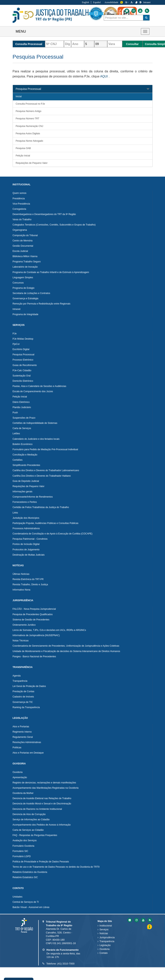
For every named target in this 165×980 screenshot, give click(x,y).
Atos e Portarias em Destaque (28, 753)
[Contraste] (140, 2)
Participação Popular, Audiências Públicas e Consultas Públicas (46, 523)
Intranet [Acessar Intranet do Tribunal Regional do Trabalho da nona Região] (147, 2)
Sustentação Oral (22, 376)
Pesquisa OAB (23, 148)
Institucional (106, 926)
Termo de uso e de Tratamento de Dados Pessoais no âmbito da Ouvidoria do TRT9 (56, 867)
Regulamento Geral (23, 737)
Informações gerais (23, 492)
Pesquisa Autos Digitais (28, 134)
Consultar (132, 44)
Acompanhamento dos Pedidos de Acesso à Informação (42, 825)
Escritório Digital (21, 349)
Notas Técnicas (21, 641)
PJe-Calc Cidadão (22, 370)
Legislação (105, 945)
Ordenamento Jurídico (24, 625)
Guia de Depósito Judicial (26, 481)
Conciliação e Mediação (25, 455)
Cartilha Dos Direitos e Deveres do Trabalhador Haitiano (42, 476)
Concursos (18, 283)
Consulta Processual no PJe (30, 104)
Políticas (17, 748)
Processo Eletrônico (23, 360)
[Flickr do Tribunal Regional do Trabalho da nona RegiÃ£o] (130, 920)
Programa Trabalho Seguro (27, 262)
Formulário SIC (21, 851)
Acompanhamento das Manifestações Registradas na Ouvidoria (46, 788)
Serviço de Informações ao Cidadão (31, 820)
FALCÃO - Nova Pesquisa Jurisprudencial (34, 609)
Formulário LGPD (22, 856)
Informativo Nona (21, 590)
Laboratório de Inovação (25, 267)
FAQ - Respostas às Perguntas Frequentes (35, 835)
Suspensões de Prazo (24, 418)
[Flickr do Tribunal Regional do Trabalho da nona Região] (150, 11)
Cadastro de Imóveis (23, 697)
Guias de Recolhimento (25, 365)
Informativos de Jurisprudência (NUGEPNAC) (36, 635)
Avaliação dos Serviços (25, 840)
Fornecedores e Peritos (25, 502)
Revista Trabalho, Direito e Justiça (30, 585)
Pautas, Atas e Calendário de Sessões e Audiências (39, 386)
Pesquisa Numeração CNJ (29, 126)
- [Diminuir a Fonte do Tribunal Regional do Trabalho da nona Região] (132, 2)
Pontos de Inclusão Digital (26, 544)
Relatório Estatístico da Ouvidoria (30, 872)
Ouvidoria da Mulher (23, 793)
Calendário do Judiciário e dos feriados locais (36, 439)
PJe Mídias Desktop (23, 339)
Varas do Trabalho (22, 219)
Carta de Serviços (22, 428)
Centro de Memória (23, 241)
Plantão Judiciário (22, 407)
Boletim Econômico (23, 444)
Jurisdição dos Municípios (26, 518)
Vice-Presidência (21, 204)
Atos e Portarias (21, 727)
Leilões (16, 434)
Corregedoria (19, 209)
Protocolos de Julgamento (26, 550)
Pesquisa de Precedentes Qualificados (33, 614)
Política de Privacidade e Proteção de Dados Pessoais (41, 862)
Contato (104, 953)
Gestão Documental (23, 246)
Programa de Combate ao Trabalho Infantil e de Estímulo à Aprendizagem (51, 272)
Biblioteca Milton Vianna (25, 256)
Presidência (19, 199)
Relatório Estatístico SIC (25, 877)
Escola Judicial (20, 251)
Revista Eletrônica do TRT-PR (28, 579)
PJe (15, 334)
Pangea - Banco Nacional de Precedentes (34, 657)
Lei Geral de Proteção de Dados (29, 686)
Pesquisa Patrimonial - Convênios (30, 539)
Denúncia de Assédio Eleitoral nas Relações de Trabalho (42, 798)
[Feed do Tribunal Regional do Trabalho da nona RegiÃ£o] (149, 920)
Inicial (19, 96)
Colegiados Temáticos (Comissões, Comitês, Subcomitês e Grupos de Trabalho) (54, 225)
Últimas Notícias (21, 574)
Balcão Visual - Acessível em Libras (31, 907)
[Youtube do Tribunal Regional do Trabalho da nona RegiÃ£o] (143, 920)
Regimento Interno (22, 732)
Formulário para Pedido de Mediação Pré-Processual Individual (45, 449)
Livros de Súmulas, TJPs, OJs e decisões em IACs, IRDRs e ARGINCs (49, 630)
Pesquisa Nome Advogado (29, 141)
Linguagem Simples (23, 278)
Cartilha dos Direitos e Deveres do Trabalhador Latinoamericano (46, 470)
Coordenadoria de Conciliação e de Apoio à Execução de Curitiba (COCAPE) (53, 534)
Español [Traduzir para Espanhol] (97, 2)
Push (15, 413)
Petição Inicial (23, 156)
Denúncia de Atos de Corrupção (29, 814)
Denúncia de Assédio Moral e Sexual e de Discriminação (42, 804)
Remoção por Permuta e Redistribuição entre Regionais (42, 304)
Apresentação (20, 777)
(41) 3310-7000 (66, 964)
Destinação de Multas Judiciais (29, 555)
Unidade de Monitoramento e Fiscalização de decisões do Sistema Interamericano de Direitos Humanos (66, 651)
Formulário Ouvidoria (24, 846)
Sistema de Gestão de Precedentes (31, 620)
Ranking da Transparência (26, 707)
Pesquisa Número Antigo (29, 111)
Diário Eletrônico (21, 402)
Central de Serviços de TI (26, 902)
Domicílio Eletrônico (23, 381)
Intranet (17, 309)
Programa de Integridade (26, 314)
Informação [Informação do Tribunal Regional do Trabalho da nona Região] (122, 2)
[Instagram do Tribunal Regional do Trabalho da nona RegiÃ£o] (136, 920)
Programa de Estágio (24, 288)
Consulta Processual (29, 44)
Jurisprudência (107, 938)
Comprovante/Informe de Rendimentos (33, 497)
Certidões (18, 460)
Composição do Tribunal (25, 235)
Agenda (17, 676)
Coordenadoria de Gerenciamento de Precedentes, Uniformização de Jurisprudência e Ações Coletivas (66, 646)
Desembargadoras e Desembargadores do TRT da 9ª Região (44, 214)
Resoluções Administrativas (27, 742)
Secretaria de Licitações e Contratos (31, 293)
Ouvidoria (18, 772)
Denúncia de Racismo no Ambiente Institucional (37, 809)
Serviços (104, 930)
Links (15, 513)
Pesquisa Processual (28, 89)
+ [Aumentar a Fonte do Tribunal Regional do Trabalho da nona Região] (127, 2)
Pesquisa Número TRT (28, 119)
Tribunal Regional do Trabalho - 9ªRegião (52, 15)
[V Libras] (136, 2)
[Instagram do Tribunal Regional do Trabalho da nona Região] (156, 11)
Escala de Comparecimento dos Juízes (33, 391)
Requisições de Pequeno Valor (32, 163)
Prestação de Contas (24, 691)
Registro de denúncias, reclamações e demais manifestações (44, 783)
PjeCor (16, 344)
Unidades (18, 897)
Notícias (104, 933)
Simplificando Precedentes (26, 465)
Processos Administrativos (26, 528)
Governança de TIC (23, 702)
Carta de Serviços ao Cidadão (28, 830)
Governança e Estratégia (26, 298)
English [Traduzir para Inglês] (85, 2)
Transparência (20, 681)
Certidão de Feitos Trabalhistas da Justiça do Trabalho (41, 507)
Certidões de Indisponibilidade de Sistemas (35, 423)
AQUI (104, 76)
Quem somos (20, 193)
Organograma (20, 230)
